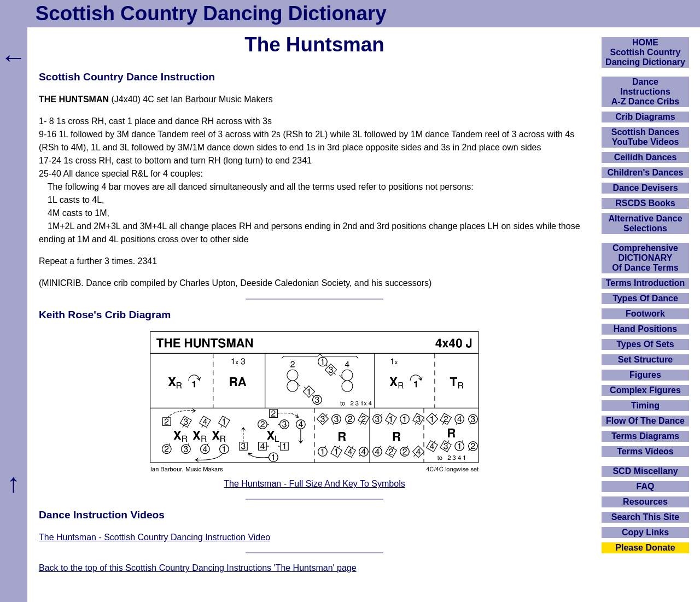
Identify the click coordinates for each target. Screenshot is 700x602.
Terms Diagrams (645, 436)
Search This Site (646, 517)
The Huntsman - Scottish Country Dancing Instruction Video (154, 537)
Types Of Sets (645, 344)
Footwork (645, 314)
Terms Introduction (646, 283)
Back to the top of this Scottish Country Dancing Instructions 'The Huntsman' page (198, 568)
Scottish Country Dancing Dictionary (211, 13)
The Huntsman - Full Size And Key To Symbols (314, 484)
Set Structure (645, 360)
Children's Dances (646, 173)
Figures (645, 375)
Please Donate (645, 548)
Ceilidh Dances (646, 157)
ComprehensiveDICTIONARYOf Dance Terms (645, 258)
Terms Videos (645, 451)
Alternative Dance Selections (645, 223)
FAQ (646, 486)
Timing (645, 405)
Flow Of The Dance (645, 421)
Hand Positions (645, 329)
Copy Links (645, 532)
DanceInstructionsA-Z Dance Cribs (645, 92)
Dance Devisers (645, 188)
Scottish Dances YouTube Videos (645, 137)
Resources (645, 502)
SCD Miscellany (645, 471)
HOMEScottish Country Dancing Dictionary (645, 52)
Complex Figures (645, 390)
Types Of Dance (645, 298)
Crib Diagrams (645, 117)
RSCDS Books (645, 203)
